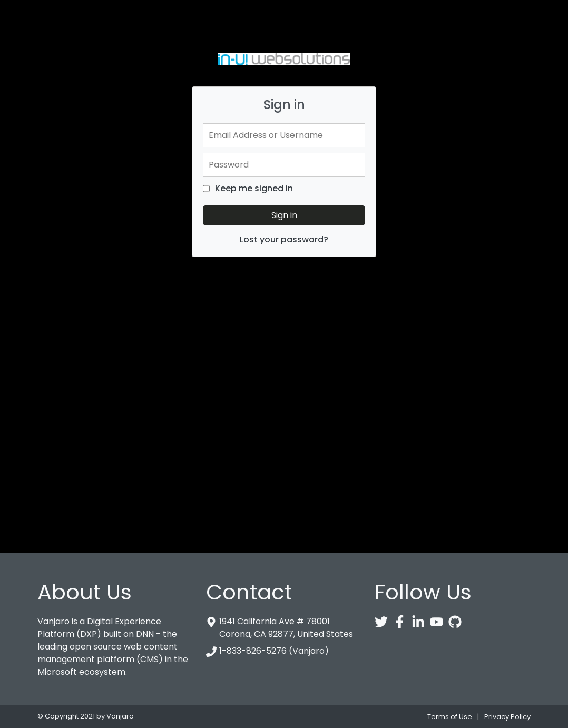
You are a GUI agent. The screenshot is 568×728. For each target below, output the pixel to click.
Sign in (284, 215)
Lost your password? (284, 239)
